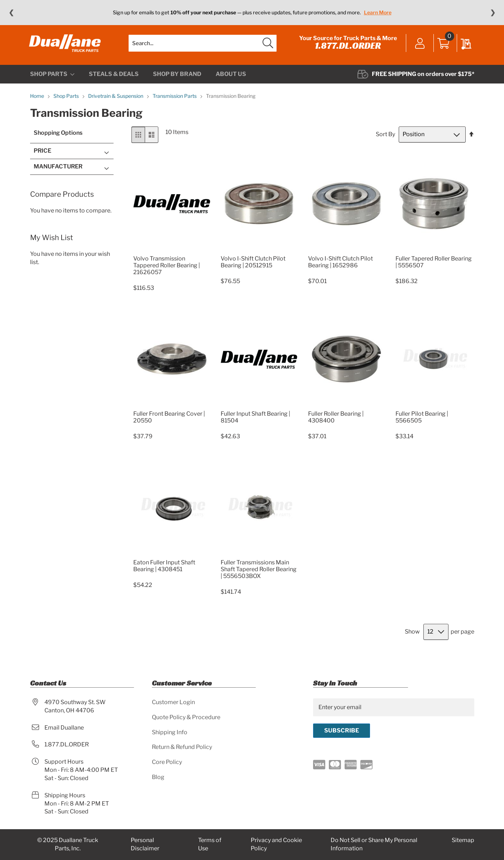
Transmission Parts (175, 99)
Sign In (419, 46)
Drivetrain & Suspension (116, 99)
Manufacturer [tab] (58, 169)
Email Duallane (64, 728)
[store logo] (66, 45)
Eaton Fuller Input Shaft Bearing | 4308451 (164, 569)
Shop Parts (67, 99)
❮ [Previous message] (11, 13)
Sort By (385, 137)
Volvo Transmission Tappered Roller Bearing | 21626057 (167, 268)
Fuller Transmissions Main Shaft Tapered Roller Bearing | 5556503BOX (259, 572)
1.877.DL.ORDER (347, 47)
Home (38, 99)
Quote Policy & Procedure (186, 717)
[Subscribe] (342, 731)
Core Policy (167, 762)
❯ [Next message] (493, 13)
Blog (158, 777)
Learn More (378, 12)
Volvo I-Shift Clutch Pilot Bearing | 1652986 (340, 265)
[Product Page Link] (172, 253)
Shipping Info (170, 732)
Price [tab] (42, 154)
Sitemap (463, 840)
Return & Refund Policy (182, 747)
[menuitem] (52, 77)
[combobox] (203, 45)
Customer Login (173, 702)
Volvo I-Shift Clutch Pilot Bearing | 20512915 (253, 265)
